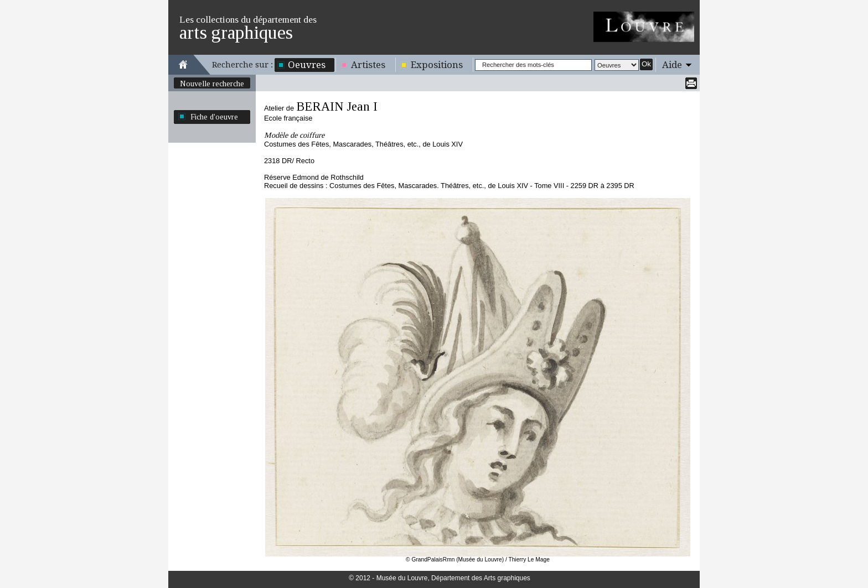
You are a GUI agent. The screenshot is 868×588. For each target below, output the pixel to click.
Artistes (368, 65)
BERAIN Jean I (337, 106)
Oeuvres (307, 65)
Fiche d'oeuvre (214, 117)
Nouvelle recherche (212, 84)
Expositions (437, 65)
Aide (672, 65)
